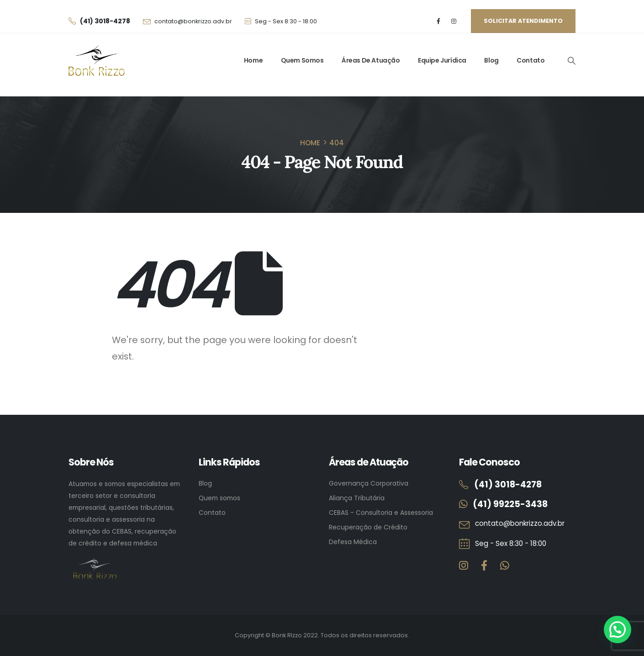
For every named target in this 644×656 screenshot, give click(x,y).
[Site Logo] (97, 61)
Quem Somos (302, 60)
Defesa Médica (353, 542)
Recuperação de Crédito (368, 527)
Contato (531, 60)
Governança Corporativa (369, 483)
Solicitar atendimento (523, 21)
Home (253, 60)
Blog (491, 60)
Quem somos (219, 498)
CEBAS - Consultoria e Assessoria (381, 513)
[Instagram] (454, 21)
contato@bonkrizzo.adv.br (193, 21)
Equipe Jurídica (442, 60)
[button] (571, 61)
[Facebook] (439, 21)
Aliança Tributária (357, 498)
